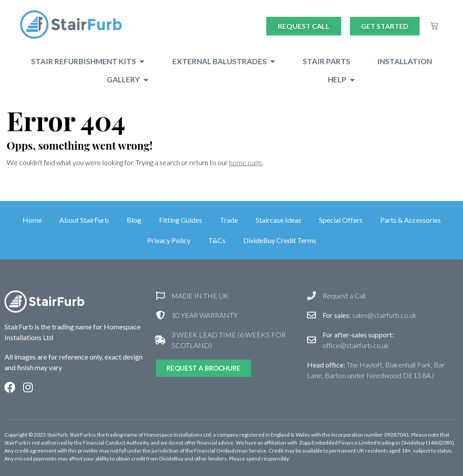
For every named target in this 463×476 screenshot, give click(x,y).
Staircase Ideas (278, 220)
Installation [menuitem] (405, 61)
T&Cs (217, 240)
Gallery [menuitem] (123, 79)
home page (246, 162)
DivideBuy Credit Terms (280, 240)
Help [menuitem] (337, 79)
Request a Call (344, 296)
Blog (134, 220)
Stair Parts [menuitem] (327, 61)
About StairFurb (84, 220)
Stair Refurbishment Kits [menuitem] (84, 61)
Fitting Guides (181, 220)
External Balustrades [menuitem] (220, 61)
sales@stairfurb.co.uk (370, 315)
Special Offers (341, 220)
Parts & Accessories (410, 220)
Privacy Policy (169, 240)
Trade (229, 220)
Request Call (304, 26)
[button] (142, 62)
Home (32, 220)
